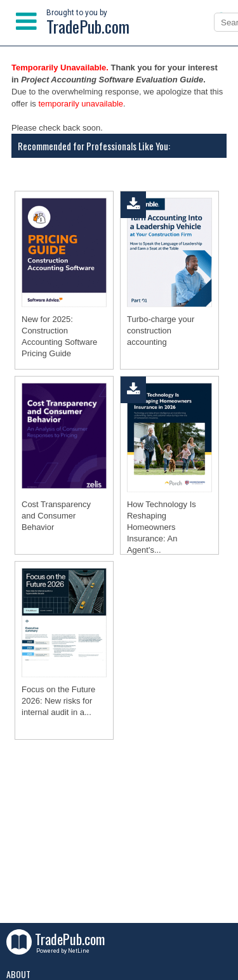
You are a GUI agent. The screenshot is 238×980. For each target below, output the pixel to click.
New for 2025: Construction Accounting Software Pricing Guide (59, 336)
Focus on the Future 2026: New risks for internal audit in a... (58, 701)
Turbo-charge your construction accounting (161, 331)
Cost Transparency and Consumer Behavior (56, 516)
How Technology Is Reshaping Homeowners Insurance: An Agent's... (162, 527)
